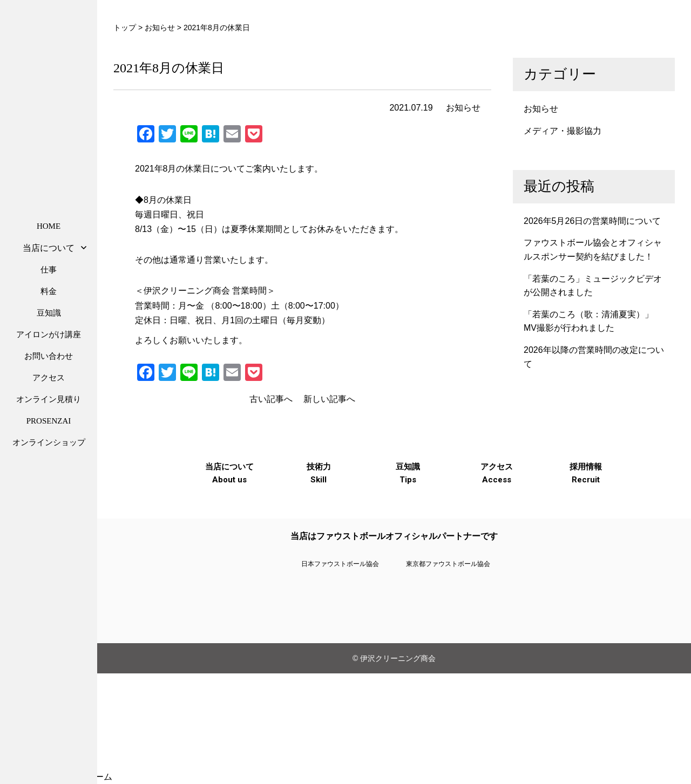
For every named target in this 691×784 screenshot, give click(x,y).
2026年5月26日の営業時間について (592, 221)
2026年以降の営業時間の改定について (594, 357)
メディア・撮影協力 (563, 131)
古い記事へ (271, 399)
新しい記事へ (329, 399)
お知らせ (463, 108)
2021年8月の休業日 (169, 68)
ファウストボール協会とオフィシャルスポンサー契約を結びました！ (593, 250)
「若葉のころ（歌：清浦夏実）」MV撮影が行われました (588, 321)
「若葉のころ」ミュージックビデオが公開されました (593, 286)
